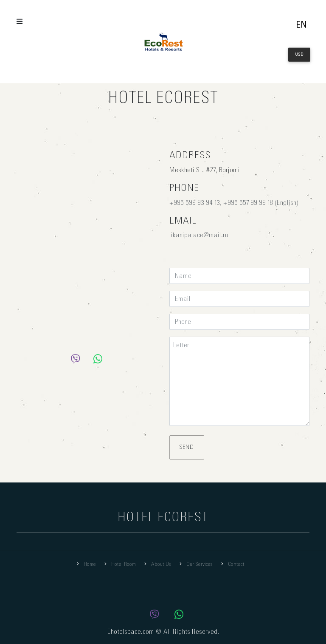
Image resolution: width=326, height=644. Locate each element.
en (301, 25)
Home (86, 564)
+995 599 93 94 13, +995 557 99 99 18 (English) (234, 203)
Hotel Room (119, 564)
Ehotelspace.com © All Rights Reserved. (163, 632)
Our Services (195, 564)
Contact (232, 564)
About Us (157, 564)
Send (187, 447)
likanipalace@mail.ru (199, 235)
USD (299, 54)
